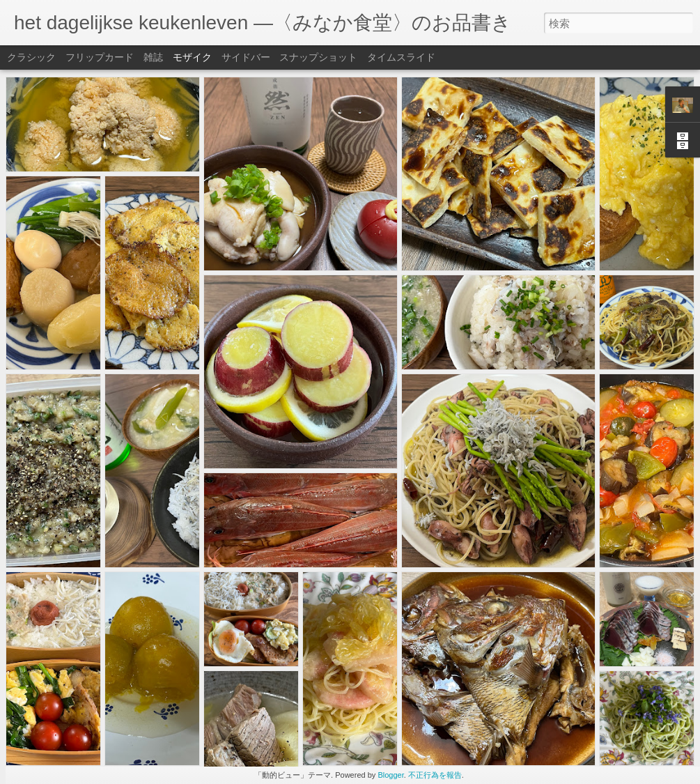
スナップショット (318, 57)
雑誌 (153, 57)
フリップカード (100, 57)
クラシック (31, 57)
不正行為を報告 (435, 775)
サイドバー (246, 57)
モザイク (192, 57)
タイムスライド (401, 57)
